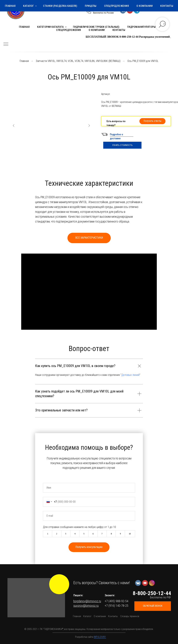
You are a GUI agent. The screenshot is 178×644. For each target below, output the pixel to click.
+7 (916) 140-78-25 (116, 606)
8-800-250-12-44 (104, 9)
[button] (152, 121)
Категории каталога (51, 27)
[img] (59, 584)
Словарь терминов (130, 616)
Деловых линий (130, 375)
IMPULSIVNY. (100, 637)
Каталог (87, 616)
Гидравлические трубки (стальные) (96, 27)
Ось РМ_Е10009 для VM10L (143, 61)
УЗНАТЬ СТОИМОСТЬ (122, 145)
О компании (97, 30)
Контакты (119, 30)
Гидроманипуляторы (141, 27)
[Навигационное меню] (6, 44)
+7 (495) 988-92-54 (116, 601)
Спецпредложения (69, 30)
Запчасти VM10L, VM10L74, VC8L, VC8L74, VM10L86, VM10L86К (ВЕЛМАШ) (78, 61)
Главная (24, 27)
